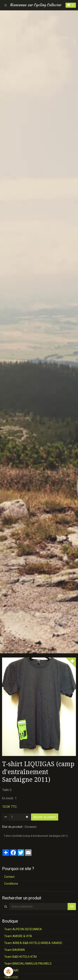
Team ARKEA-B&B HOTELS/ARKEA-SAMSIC (33, 943)
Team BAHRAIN (14, 950)
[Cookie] (8, 972)
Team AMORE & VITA (18, 936)
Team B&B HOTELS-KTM (20, 957)
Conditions (11, 884)
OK (72, 907)
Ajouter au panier (45, 817)
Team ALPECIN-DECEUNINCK (23, 929)
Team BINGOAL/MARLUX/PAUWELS (28, 964)
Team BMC (11, 970)
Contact (9, 877)
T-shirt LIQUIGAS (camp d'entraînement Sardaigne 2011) (36, 836)
